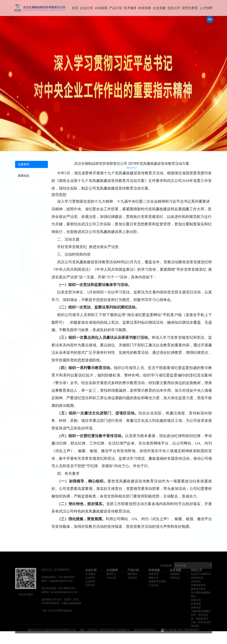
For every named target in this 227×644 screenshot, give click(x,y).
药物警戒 (196, 610)
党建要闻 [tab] (24, 164)
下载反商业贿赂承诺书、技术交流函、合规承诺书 (201, 621)
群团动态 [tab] (24, 176)
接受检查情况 (198, 591)
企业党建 (159, 8)
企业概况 (90, 580)
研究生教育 (190, 8)
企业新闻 (101, 8)
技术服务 (130, 8)
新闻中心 (111, 580)
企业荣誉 (90, 588)
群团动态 (175, 584)
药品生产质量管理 (201, 580)
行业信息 (154, 591)
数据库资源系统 (157, 588)
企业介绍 (87, 8)
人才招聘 (206, 8)
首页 (75, 8)
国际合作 (154, 584)
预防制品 (132, 580)
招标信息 (196, 614)
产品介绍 (116, 8)
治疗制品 (132, 584)
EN (210, 19)
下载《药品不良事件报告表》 (58, 617)
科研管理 (154, 580)
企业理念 (90, 584)
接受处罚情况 (198, 595)
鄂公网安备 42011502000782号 (180, 636)
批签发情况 (197, 584)
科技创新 (145, 8)
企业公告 (111, 584)
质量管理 (196, 606)
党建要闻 (175, 580)
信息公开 (174, 8)
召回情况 (196, 588)
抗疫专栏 (90, 591)
